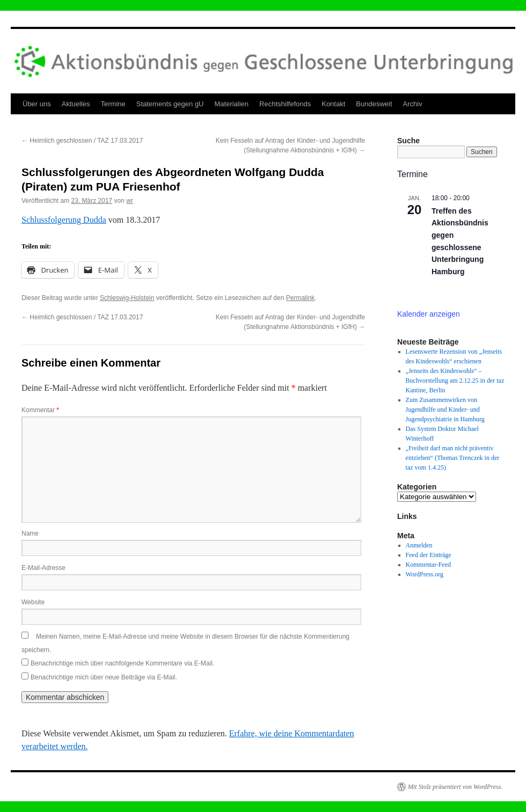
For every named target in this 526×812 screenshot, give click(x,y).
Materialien (232, 104)
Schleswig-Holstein (127, 298)
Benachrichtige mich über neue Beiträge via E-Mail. (104, 677)
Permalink (300, 298)
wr (130, 201)
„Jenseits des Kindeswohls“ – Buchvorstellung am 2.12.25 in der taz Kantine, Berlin (455, 381)
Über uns (37, 104)
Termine (113, 104)
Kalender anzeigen (429, 314)
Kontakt (333, 104)
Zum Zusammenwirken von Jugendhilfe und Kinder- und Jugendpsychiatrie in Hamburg (445, 409)
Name (30, 533)
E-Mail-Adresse (43, 568)
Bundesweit (374, 104)
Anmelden (419, 545)
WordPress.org (425, 574)
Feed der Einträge (429, 555)
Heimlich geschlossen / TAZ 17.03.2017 (82, 141)
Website (33, 602)
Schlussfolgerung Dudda (64, 220)
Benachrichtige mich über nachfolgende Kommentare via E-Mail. (122, 663)
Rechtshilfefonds (285, 104)
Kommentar (40, 410)
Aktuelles (76, 104)
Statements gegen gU (170, 104)
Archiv (413, 104)
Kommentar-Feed (428, 565)
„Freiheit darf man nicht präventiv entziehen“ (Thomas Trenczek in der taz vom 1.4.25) (453, 458)
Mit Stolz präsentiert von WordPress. (455, 787)
